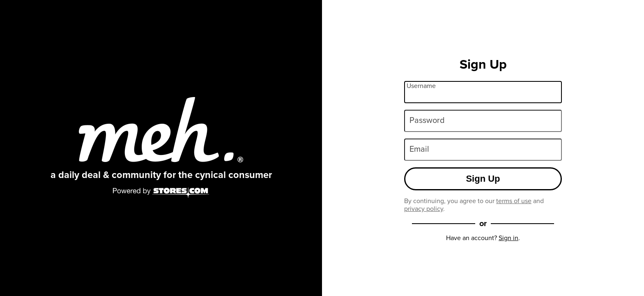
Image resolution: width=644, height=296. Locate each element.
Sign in (508, 238)
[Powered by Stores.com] (161, 193)
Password (427, 120)
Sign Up (483, 179)
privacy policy (424, 209)
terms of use (514, 201)
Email (419, 149)
